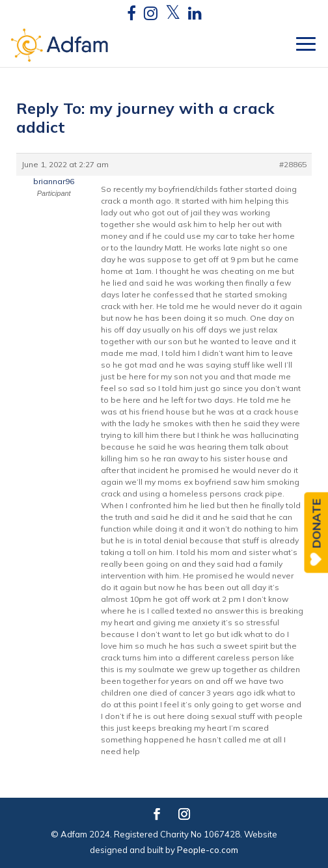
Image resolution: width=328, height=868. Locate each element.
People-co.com (208, 850)
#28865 (293, 164)
